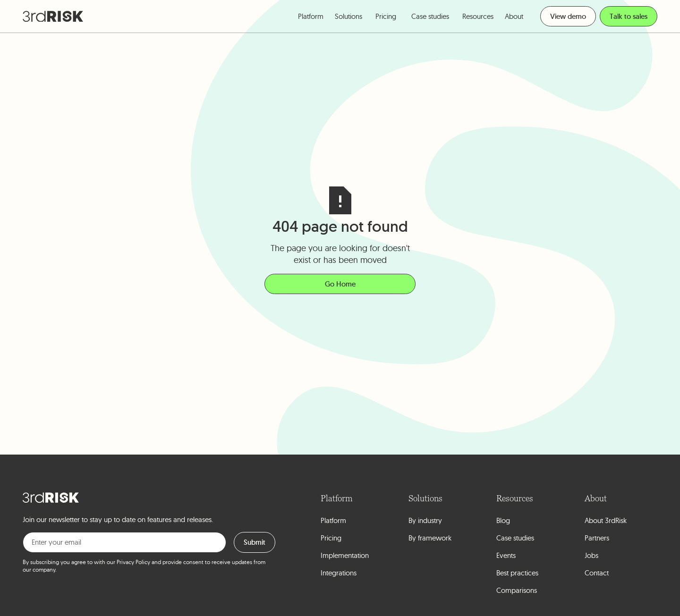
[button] (311, 16)
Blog (503, 520)
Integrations (339, 573)
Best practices (517, 573)
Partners (597, 538)
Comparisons (517, 590)
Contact (597, 573)
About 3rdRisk (606, 520)
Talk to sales (629, 16)
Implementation (345, 555)
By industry (425, 520)
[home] (53, 17)
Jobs (591, 555)
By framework (430, 538)
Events (506, 555)
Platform (333, 520)
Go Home (340, 284)
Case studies (430, 16)
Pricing (386, 16)
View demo (568, 16)
